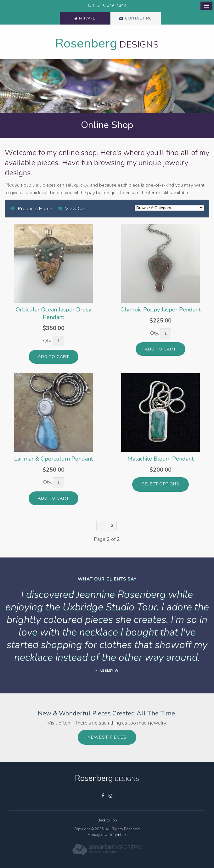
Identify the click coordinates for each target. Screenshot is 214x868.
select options (160, 484)
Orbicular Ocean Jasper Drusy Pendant (53, 313)
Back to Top (107, 820)
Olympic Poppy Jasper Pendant (160, 310)
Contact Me (138, 18)
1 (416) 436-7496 (109, 6)
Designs (107, 45)
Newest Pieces (107, 737)
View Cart (76, 209)
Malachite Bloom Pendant (160, 459)
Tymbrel (120, 835)
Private (87, 18)
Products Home (35, 209)
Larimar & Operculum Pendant (53, 459)
